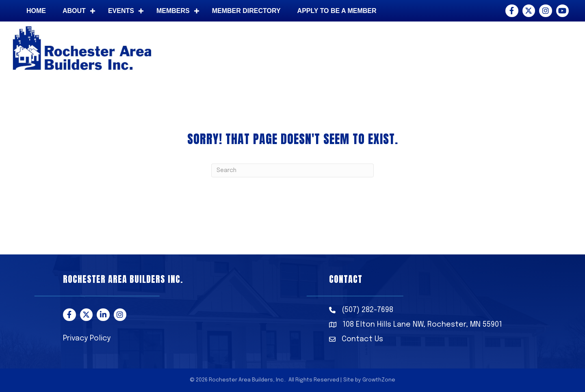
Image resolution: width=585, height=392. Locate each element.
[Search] (292, 170)
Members (173, 11)
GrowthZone (379, 380)
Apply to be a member (337, 11)
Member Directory (246, 11)
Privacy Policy (87, 338)
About (74, 11)
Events (121, 11)
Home (36, 11)
